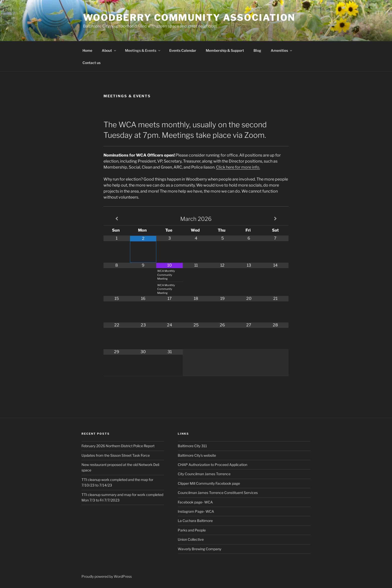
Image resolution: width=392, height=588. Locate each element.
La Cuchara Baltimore (195, 521)
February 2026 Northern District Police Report (118, 446)
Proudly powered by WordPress (107, 576)
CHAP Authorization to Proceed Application (212, 465)
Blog (257, 50)
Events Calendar (183, 50)
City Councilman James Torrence (204, 474)
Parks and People (192, 530)
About (109, 50)
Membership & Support (225, 50)
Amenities (282, 50)
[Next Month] (275, 219)
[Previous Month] (117, 219)
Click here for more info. (238, 167)
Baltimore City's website (197, 455)
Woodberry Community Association (189, 18)
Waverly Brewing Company (199, 549)
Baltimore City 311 (192, 446)
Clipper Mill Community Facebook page (209, 483)
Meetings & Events (143, 50)
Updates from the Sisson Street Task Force (116, 455)
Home (87, 50)
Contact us (91, 63)
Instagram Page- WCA (196, 511)
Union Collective (191, 539)
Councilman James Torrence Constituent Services (218, 493)
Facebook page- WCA (195, 502)
